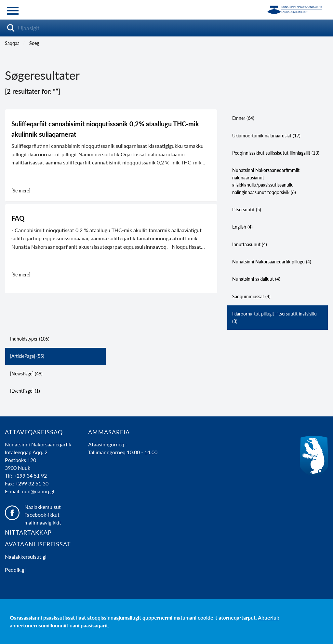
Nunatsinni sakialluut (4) (256, 279)
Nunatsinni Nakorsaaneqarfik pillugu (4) (272, 262)
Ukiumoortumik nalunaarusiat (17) (266, 136)
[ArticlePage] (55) (27, 356)
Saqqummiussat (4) (251, 296)
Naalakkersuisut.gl (26, 557)
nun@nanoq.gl (38, 491)
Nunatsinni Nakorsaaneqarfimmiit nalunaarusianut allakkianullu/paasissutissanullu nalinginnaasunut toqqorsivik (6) (266, 181)
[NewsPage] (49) (26, 374)
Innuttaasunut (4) (250, 244)
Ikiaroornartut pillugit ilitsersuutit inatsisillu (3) (274, 317)
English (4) (242, 227)
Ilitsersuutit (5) (247, 210)
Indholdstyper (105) (30, 339)
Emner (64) (243, 118)
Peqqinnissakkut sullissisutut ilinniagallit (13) (276, 153)
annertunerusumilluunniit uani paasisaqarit (59, 625)
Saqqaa (12, 43)
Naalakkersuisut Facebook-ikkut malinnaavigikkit (43, 515)
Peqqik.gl (15, 570)
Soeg (34, 43)
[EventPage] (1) (25, 391)
